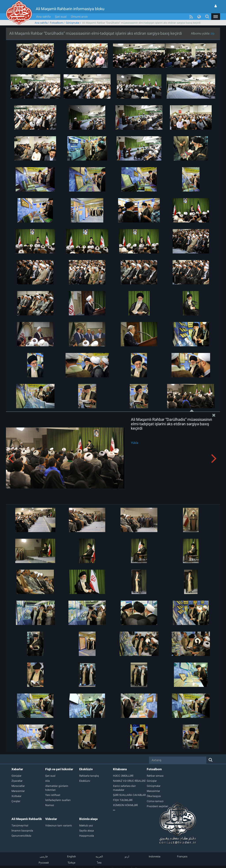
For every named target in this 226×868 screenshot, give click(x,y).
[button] (216, 17)
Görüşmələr (73, 23)
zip (213, 33)
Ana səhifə (43, 17)
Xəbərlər (17, 769)
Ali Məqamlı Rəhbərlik (27, 819)
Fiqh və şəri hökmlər (59, 769)
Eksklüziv (86, 769)
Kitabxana (120, 769)
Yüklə (135, 443)
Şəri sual (61, 17)
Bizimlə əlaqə (88, 819)
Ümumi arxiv (79, 17)
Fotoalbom (56, 23)
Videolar (51, 819)
